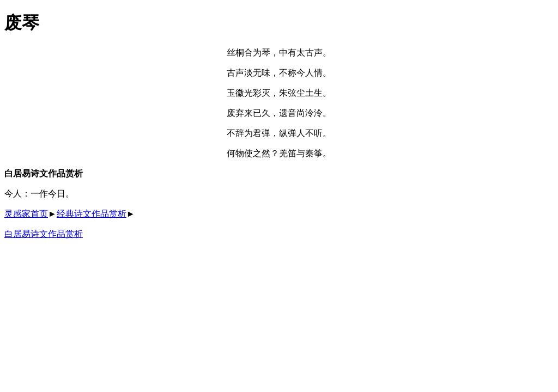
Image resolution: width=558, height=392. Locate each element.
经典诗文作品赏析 (92, 214)
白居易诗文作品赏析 (44, 234)
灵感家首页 (26, 214)
